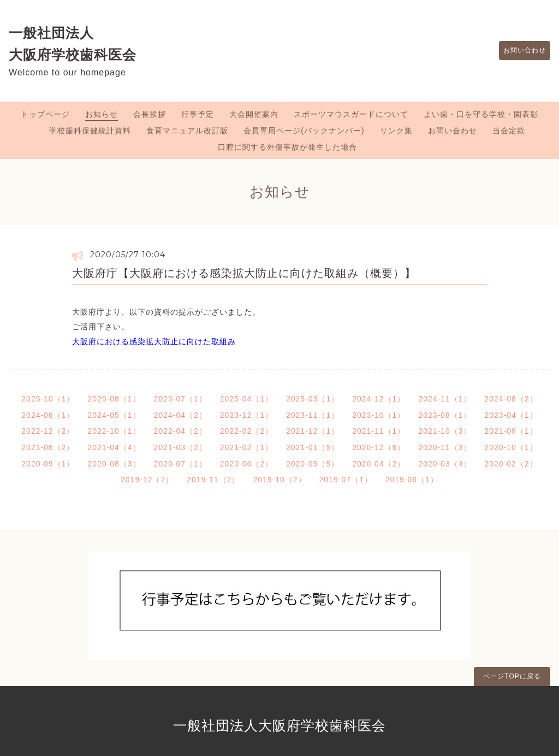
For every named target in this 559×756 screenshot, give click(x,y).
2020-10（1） (511, 447)
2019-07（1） (346, 480)
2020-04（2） (379, 464)
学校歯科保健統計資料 (90, 131)
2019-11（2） (213, 480)
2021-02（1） (246, 447)
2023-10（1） (379, 415)
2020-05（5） (313, 464)
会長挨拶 (150, 114)
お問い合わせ (519, 51)
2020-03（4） (445, 464)
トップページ (45, 114)
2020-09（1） (48, 464)
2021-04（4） (114, 447)
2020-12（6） (379, 447)
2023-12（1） (246, 415)
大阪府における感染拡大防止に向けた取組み (154, 341)
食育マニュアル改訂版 (187, 131)
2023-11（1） (313, 415)
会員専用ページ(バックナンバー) (304, 131)
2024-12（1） (379, 399)
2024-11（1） (445, 399)
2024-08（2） (511, 399)
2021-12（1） (313, 431)
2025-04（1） (246, 399)
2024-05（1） (114, 415)
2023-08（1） (445, 415)
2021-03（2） (180, 447)
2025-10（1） (48, 399)
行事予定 (198, 114)
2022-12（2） (48, 431)
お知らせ (102, 114)
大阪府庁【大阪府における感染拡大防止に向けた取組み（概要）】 (244, 273)
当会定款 (509, 131)
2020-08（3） (114, 464)
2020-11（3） (445, 447)
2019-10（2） (279, 480)
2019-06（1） (412, 480)
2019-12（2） (147, 480)
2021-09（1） (511, 431)
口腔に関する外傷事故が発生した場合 (287, 147)
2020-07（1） (180, 464)
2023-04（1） (511, 415)
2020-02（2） (511, 464)
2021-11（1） (379, 431)
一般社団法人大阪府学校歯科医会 (279, 725)
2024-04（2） (180, 415)
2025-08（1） (114, 399)
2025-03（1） (313, 399)
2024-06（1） (48, 415)
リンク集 (396, 131)
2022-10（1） (114, 431)
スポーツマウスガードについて (351, 114)
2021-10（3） (445, 431)
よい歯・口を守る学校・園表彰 (481, 114)
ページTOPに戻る (512, 676)
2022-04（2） (180, 431)
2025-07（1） (180, 399)
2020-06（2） (246, 464)
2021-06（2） (48, 447)
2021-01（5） (313, 447)
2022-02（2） (246, 431)
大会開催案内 (254, 114)
